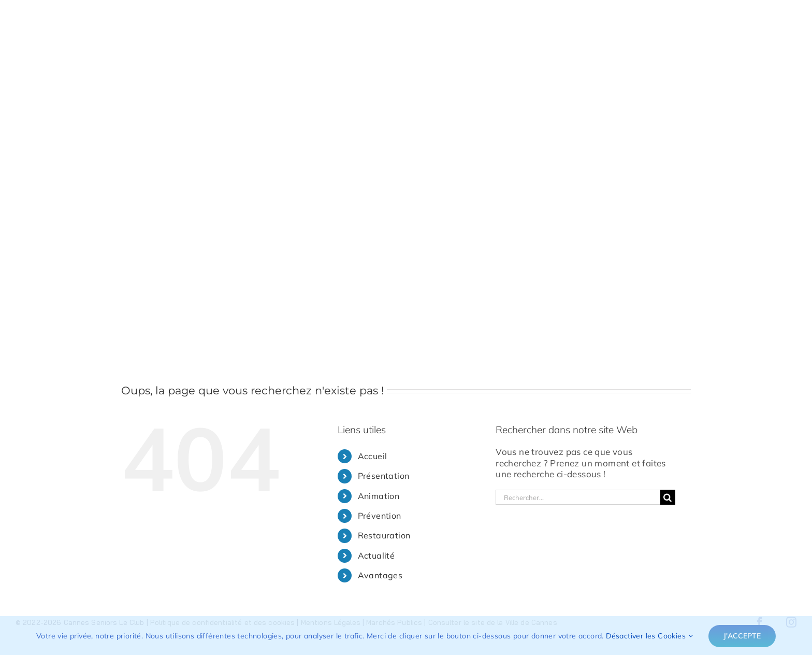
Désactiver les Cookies (649, 636)
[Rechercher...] (578, 497)
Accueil (373, 456)
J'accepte (742, 636)
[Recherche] (668, 497)
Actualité (376, 556)
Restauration (384, 535)
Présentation (384, 476)
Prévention (380, 516)
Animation (379, 496)
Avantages (380, 575)
